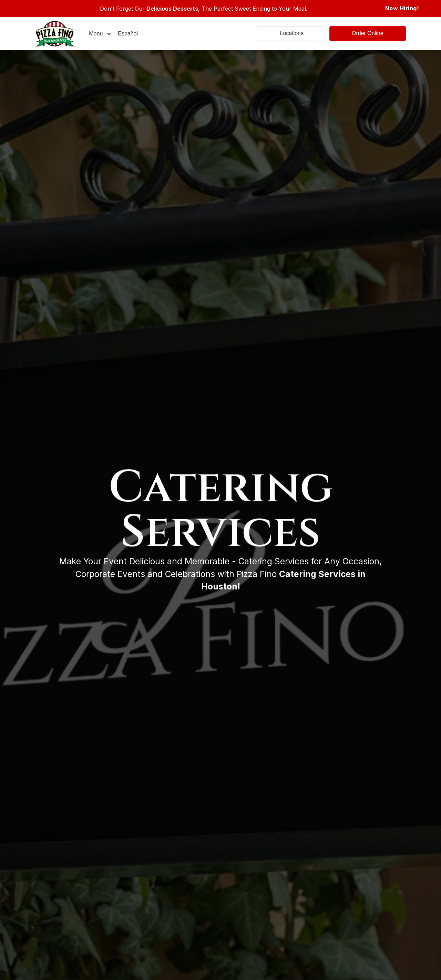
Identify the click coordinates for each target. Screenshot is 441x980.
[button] (100, 34)
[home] (60, 34)
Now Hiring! (402, 8)
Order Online (368, 33)
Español (128, 34)
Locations (292, 33)
